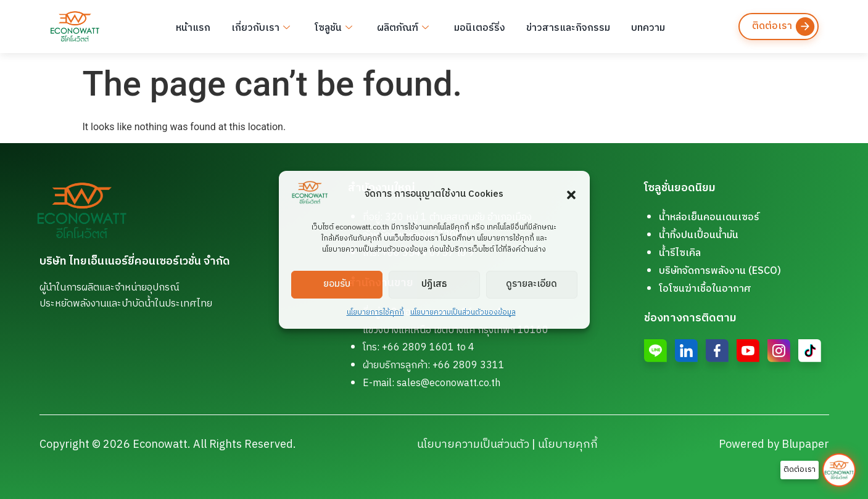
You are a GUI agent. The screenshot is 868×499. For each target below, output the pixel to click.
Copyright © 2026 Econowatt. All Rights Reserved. (168, 445)
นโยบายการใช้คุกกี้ (375, 312)
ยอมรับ (337, 284)
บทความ (640, 26)
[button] (571, 195)
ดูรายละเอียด (531, 284)
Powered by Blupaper (774, 445)
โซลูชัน (331, 27)
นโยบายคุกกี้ (568, 445)
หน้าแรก (193, 26)
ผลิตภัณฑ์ (399, 27)
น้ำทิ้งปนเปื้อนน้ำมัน (699, 235)
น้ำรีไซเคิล (680, 253)
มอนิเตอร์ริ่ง (474, 26)
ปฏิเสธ (434, 284)
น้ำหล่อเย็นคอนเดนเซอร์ (709, 217)
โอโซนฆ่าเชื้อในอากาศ (705, 289)
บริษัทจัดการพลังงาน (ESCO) (720, 271)
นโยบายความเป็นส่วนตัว (473, 445)
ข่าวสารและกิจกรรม (561, 26)
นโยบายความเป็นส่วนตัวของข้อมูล (463, 312)
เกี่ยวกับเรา (259, 27)
